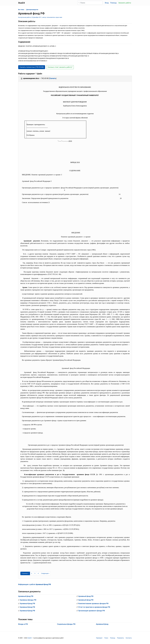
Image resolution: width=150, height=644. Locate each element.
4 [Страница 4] (38, 573)
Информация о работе (35, 584)
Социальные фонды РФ (66, 624)
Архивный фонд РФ (26, 596)
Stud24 (29, 638)
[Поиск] (90, 3)
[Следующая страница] (45, 573)
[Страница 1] (25, 573)
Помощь (113, 3)
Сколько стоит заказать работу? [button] (60, 67)
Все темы (21, 10)
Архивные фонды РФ (28, 600)
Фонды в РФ (23, 624)
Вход (107, 3)
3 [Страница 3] (35, 573)
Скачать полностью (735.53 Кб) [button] (32, 67)
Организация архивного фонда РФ (92, 611)
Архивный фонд (102, 624)
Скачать (53, 78)
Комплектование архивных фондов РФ (93, 604)
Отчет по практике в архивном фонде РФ (94, 607)
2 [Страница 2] (32, 573)
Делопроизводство (32, 10)
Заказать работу (125, 3)
